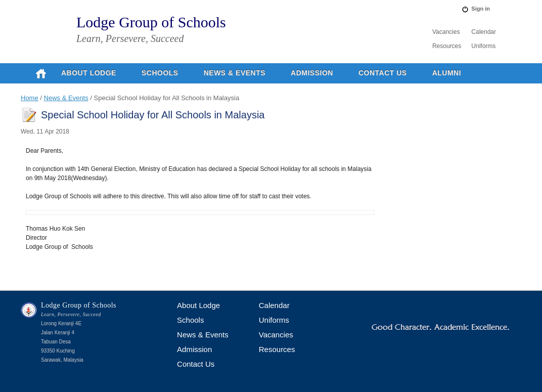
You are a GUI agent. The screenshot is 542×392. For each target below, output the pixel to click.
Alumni (447, 73)
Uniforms (483, 46)
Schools (160, 73)
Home (30, 98)
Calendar (484, 32)
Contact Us (383, 73)
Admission (312, 73)
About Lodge (89, 73)
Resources (447, 46)
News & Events (235, 73)
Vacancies (446, 32)
